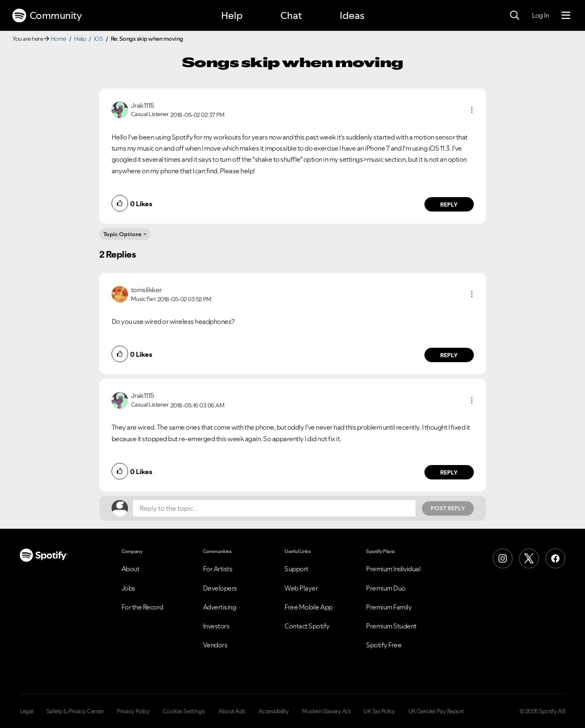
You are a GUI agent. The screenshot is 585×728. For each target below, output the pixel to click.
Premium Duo (386, 588)
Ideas (352, 15)
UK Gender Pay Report (436, 711)
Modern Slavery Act (326, 711)
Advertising (220, 607)
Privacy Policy (133, 711)
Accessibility (274, 711)
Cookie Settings (184, 711)
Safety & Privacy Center (75, 711)
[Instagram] (503, 558)
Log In (540, 15)
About (131, 569)
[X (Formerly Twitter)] (529, 558)
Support (296, 569)
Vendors (215, 645)
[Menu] (566, 16)
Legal (27, 711)
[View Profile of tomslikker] (146, 290)
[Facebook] (555, 558)
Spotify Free (384, 645)
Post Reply (448, 508)
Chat (291, 15)
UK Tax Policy (379, 711)
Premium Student (391, 626)
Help (232, 15)
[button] (472, 110)
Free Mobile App (309, 607)
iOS (98, 39)
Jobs (128, 588)
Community (47, 16)
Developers (220, 588)
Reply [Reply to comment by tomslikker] (449, 355)
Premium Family (389, 607)
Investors (216, 626)
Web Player (301, 588)
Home (58, 39)
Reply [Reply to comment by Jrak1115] (449, 205)
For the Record (142, 607)
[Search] (515, 16)
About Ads (232, 711)
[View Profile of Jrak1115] (143, 105)
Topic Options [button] (122, 234)
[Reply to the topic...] (274, 508)
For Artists (218, 569)
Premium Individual (393, 569)
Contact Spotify (307, 626)
